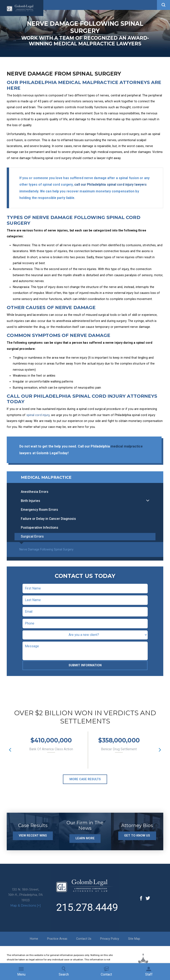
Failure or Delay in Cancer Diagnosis (48, 521)
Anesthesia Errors (35, 494)
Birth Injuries (31, 503)
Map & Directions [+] (26, 908)
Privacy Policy (110, 941)
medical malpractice (127, 446)
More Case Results (85, 781)
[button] (163, 5)
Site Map (134, 941)
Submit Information (85, 667)
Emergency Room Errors (39, 512)
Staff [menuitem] (149, 972)
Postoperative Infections (40, 530)
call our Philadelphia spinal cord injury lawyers (110, 185)
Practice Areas (57, 941)
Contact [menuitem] (106, 972)
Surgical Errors (32, 539)
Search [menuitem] (64, 972)
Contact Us (84, 941)
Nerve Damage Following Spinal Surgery (46, 552)
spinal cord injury (38, 415)
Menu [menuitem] (21, 972)
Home (34, 941)
